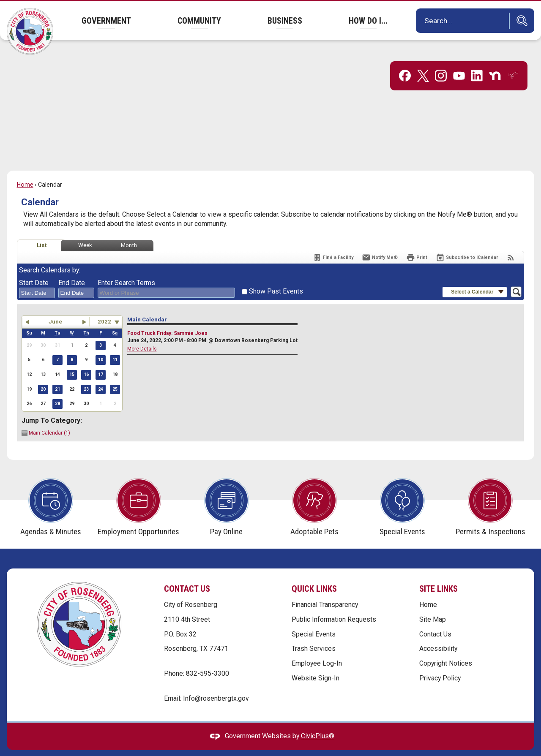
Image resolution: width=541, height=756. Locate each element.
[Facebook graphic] (405, 61)
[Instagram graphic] (441, 61)
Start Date (34, 268)
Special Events (314, 620)
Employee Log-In (317, 649)
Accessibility (438, 634)
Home (25, 170)
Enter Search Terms (126, 268)
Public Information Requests (334, 605)
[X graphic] (423, 61)
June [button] (55, 307)
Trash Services (314, 634)
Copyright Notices (446, 649)
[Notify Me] (380, 243)
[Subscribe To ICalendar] (467, 243)
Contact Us (435, 620)
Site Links (439, 574)
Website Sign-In (316, 664)
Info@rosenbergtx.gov (216, 684)
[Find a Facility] (333, 243)
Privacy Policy (440, 664)
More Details (142, 334)
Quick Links (314, 574)
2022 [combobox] (104, 307)
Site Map (433, 605)
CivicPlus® (318, 722)
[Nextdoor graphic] (495, 61)
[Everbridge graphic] (513, 61)
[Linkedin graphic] (477, 61)
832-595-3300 (208, 659)
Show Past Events (276, 277)
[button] (520, 21)
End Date (72, 268)
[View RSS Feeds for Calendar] (511, 243)
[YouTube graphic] (459, 61)
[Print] (417, 243)
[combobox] (37, 279)
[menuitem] (106, 21)
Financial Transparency (325, 590)
